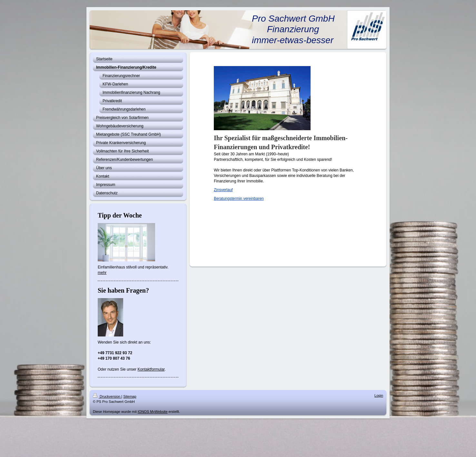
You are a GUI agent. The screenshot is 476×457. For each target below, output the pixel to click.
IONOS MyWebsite (153, 412)
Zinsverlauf (223, 190)
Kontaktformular (151, 369)
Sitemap (130, 396)
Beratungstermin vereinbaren (239, 199)
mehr (102, 273)
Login (379, 395)
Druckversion (107, 396)
